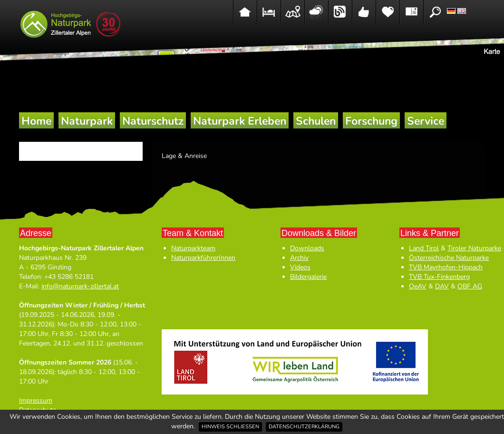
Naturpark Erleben (240, 121)
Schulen (316, 121)
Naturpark (87, 121)
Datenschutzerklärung (304, 427)
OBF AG (470, 286)
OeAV (418, 286)
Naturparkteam (193, 248)
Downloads (307, 248)
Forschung (371, 121)
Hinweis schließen (230, 427)
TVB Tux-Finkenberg (439, 277)
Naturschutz (153, 121)
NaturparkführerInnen (203, 258)
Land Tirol (424, 248)
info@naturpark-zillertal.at (80, 286)
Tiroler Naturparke (474, 248)
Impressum (36, 400)
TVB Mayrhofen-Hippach (446, 267)
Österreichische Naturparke (449, 258)
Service (426, 121)
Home (36, 121)
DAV (442, 286)
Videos (300, 267)
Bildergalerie (308, 277)
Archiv (299, 258)
